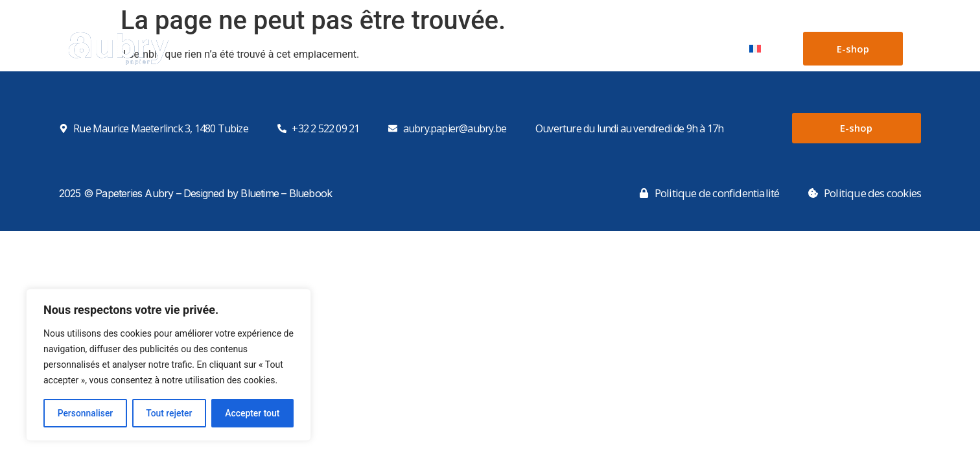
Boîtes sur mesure (501, 49)
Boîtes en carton (396, 49)
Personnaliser (85, 413)
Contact (707, 49)
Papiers (308, 49)
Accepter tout (252, 413)
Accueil (240, 49)
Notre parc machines (616, 49)
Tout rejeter (169, 413)
